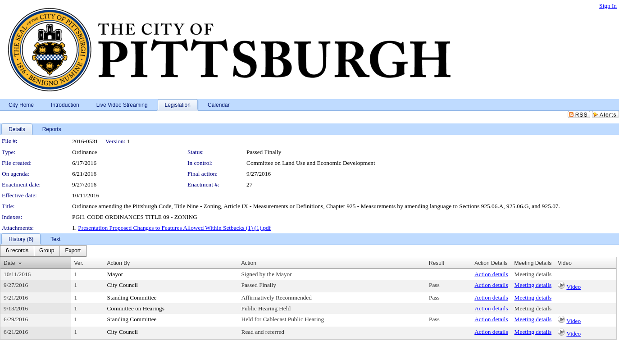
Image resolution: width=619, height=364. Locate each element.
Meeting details (533, 274)
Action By (119, 263)
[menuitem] (17, 251)
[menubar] (43, 251)
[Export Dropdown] (73, 251)
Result (437, 263)
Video (573, 287)
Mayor (115, 274)
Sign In (608, 6)
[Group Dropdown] (47, 251)
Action (249, 263)
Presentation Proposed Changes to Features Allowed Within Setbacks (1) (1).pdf (174, 228)
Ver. (79, 263)
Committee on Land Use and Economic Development (311, 163)
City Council (123, 285)
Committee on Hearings (136, 308)
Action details (491, 274)
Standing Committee (132, 298)
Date (9, 263)
